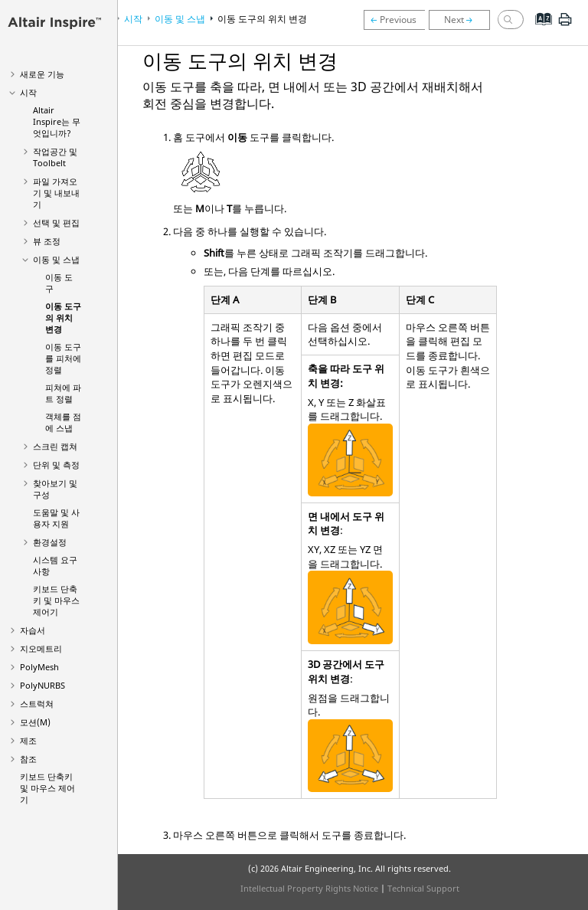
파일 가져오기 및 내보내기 (56, 193)
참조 (28, 759)
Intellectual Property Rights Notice (309, 888)
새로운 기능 (42, 74)
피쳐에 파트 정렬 (63, 393)
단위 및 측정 (56, 465)
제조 (28, 740)
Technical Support (423, 888)
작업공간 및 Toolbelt (55, 157)
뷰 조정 (47, 241)
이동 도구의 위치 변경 (63, 318)
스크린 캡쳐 (55, 446)
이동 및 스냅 (56, 259)
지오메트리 (41, 648)
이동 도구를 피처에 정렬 (63, 358)
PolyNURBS (42, 685)
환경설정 (50, 542)
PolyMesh (39, 667)
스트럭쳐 (37, 704)
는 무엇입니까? (57, 121)
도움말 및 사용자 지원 (56, 518)
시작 (28, 92)
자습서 (33, 630)
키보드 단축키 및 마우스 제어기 (56, 600)
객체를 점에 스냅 (63, 422)
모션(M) (35, 722)
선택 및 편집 (56, 223)
